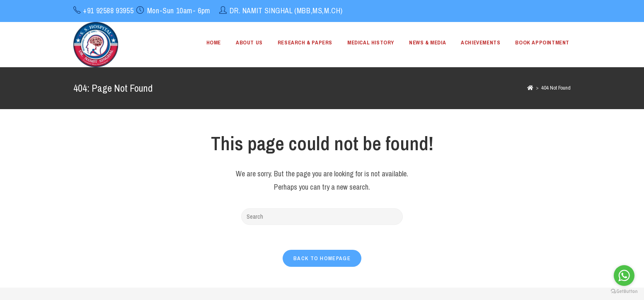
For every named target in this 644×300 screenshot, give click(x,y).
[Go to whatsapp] (624, 276)
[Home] (530, 88)
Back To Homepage (322, 258)
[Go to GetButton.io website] (624, 291)
